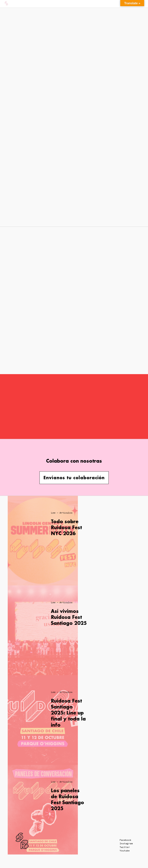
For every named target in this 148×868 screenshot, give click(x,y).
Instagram (126, 844)
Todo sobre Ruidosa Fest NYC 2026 (66, 527)
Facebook (125, 840)
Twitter (125, 847)
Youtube (125, 851)
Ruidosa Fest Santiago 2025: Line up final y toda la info (68, 713)
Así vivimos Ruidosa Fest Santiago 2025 (69, 617)
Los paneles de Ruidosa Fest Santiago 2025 (67, 799)
